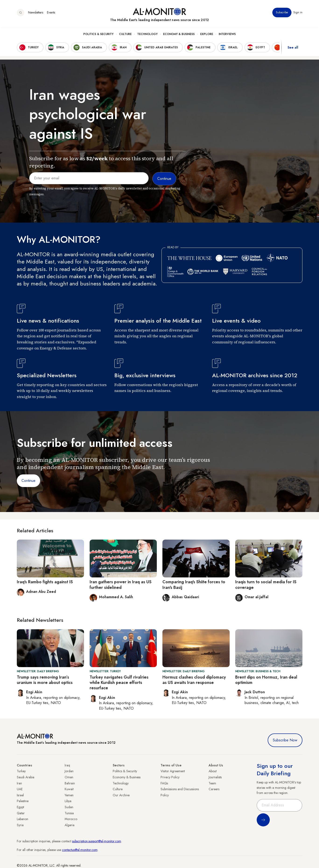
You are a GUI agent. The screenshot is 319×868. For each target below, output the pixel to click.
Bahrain (70, 783)
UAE (20, 789)
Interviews (227, 35)
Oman (69, 777)
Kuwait (69, 789)
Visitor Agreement (173, 771)
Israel (20, 795)
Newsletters (36, 14)
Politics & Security (98, 35)
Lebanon (23, 819)
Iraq (67, 765)
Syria (20, 825)
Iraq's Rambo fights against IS (45, 582)
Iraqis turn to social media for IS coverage (266, 585)
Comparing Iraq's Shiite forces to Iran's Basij (194, 585)
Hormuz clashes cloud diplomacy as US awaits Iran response (194, 680)
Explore (207, 35)
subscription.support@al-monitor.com (97, 841)
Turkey (21, 771)
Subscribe (282, 14)
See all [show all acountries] (293, 49)
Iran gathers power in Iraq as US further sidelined (121, 585)
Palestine (23, 801)
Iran (19, 783)
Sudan (69, 807)
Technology (147, 35)
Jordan (69, 771)
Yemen (69, 795)
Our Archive (121, 795)
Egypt (20, 807)
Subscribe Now (285, 740)
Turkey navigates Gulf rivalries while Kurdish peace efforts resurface (119, 683)
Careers (214, 789)
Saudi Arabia (26, 777)
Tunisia (69, 813)
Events (51, 14)
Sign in (298, 14)
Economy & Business (179, 35)
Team (212, 783)
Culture (125, 35)
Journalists (215, 777)
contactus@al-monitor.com (80, 850)
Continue (28, 481)
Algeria (70, 825)
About (213, 771)
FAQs (164, 783)
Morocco (71, 819)
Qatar (21, 813)
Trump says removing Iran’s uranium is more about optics (45, 680)
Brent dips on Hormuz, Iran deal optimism (266, 680)
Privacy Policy (170, 777)
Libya (68, 801)
